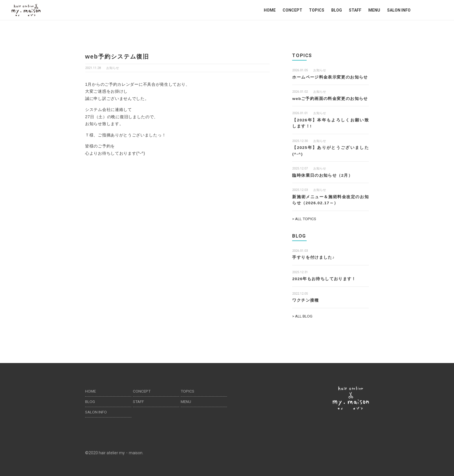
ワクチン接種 (305, 298)
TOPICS (317, 10)
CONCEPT (292, 10)
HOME (270, 10)
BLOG (337, 10)
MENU (374, 10)
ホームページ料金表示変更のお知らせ (330, 77)
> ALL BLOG (303, 314)
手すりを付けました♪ (313, 256)
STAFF (355, 10)
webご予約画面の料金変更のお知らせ (330, 98)
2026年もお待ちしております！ (324, 277)
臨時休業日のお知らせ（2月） (322, 174)
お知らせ (113, 68)
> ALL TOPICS (305, 217)
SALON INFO (399, 10)
